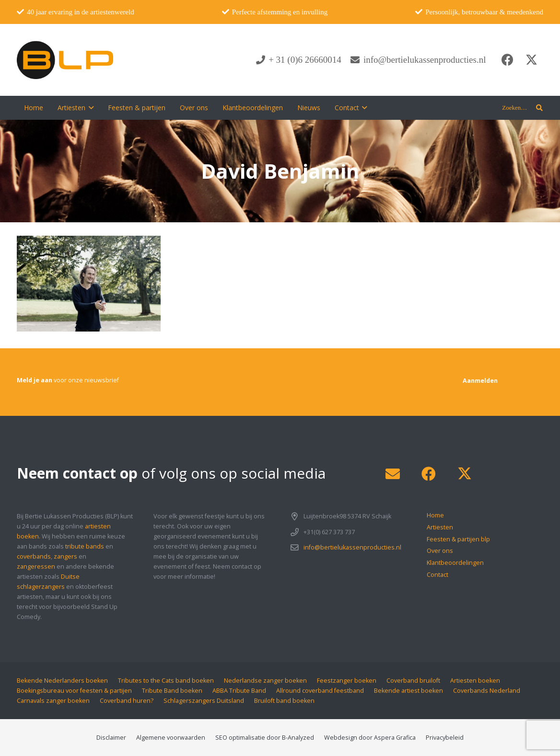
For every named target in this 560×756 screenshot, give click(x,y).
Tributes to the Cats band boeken (166, 681)
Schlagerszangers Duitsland (204, 701)
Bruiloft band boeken (284, 701)
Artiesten (440, 527)
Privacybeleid (445, 738)
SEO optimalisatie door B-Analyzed (265, 738)
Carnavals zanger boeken (53, 701)
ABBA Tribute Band (239, 691)
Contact (437, 575)
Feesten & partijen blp (458, 539)
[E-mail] (392, 474)
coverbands (34, 556)
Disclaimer (111, 738)
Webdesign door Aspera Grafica (370, 738)
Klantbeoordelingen (455, 563)
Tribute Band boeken (172, 691)
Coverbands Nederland (487, 691)
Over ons (440, 551)
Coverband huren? (127, 701)
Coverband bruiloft (413, 681)
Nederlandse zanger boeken (265, 681)
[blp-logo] (65, 60)
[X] (531, 60)
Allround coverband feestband (320, 691)
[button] (89, 108)
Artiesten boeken (475, 681)
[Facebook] (507, 60)
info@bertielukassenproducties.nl (352, 547)
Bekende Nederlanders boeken (62, 681)
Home (435, 515)
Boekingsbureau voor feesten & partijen (74, 691)
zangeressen (36, 567)
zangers (65, 556)
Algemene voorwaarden (171, 738)
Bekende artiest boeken (408, 691)
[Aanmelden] (480, 381)
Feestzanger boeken (347, 681)
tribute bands (85, 546)
